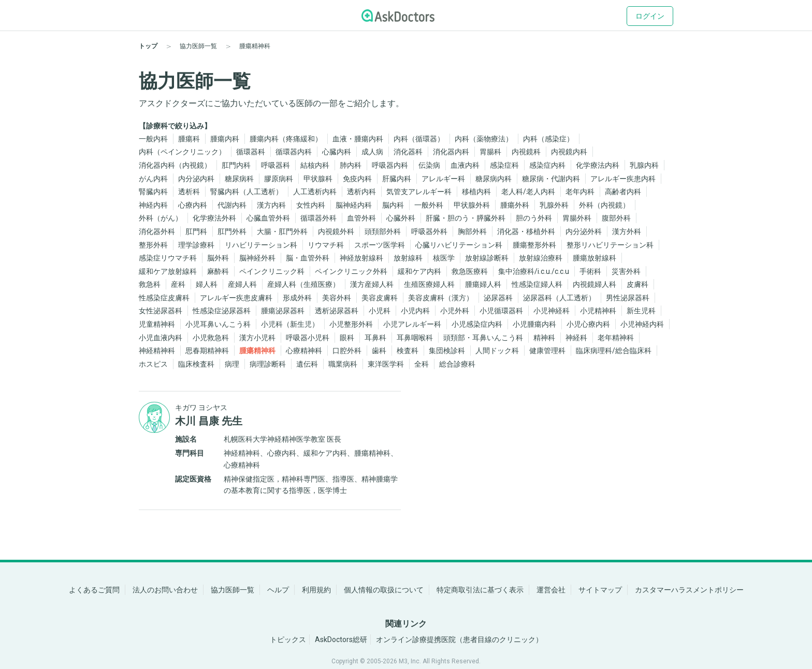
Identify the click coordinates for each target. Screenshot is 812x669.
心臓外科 (401, 218)
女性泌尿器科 (161, 311)
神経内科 (153, 205)
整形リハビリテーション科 (610, 245)
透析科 (189, 192)
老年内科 (580, 192)
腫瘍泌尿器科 (283, 311)
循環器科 (251, 152)
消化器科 (408, 152)
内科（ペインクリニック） (182, 152)
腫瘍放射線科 (594, 258)
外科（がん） (161, 218)
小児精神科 (598, 311)
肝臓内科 (397, 179)
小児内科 (415, 311)
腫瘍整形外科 (534, 245)
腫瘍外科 (515, 205)
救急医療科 (470, 271)
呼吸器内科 (390, 165)
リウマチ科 (326, 245)
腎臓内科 (153, 192)
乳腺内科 (644, 165)
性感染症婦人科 (537, 284)
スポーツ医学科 (380, 245)
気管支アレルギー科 (419, 192)
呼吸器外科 (429, 231)
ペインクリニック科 (272, 271)
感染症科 (504, 165)
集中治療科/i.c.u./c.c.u (534, 271)
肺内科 (351, 165)
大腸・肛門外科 (282, 231)
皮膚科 (637, 284)
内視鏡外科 (336, 231)
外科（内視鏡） (604, 205)
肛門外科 (232, 231)
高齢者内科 (623, 192)
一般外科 (429, 205)
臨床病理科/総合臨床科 (614, 351)
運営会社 (551, 590)
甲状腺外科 (472, 205)
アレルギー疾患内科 (623, 179)
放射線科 (408, 258)
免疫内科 (357, 179)
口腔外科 (347, 351)
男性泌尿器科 (628, 298)
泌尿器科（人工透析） (559, 298)
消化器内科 (451, 152)
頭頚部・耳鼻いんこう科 (483, 338)
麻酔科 (218, 271)
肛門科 (196, 231)
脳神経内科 (354, 205)
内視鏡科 (526, 152)
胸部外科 (472, 231)
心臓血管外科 (268, 218)
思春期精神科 (207, 351)
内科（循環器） (419, 139)
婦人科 (207, 284)
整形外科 (153, 245)
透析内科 (361, 192)
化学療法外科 (214, 218)
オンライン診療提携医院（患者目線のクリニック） (459, 639)
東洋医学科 (386, 364)
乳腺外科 (554, 205)
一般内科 (153, 139)
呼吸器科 (275, 165)
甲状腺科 (318, 179)
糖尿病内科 (494, 179)
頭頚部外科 (383, 231)
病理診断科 (268, 364)
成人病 (372, 152)
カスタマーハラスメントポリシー (689, 590)
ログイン (650, 16)
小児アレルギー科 (412, 324)
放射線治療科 (541, 258)
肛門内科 (236, 165)
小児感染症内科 (477, 324)
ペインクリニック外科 (351, 271)
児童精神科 (157, 324)
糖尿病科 (239, 179)
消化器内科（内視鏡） (175, 165)
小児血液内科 (161, 338)
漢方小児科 (257, 338)
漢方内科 (271, 205)
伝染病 (429, 165)
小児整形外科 (351, 324)
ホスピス (153, 364)
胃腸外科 (577, 218)
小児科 (380, 311)
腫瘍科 (189, 139)
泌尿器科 (498, 298)
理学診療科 (196, 245)
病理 (232, 364)
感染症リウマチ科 (168, 258)
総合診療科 (457, 364)
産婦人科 (242, 284)
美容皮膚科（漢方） (441, 298)
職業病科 (343, 364)
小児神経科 (552, 311)
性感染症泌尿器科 (222, 311)
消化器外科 (157, 231)
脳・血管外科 (308, 258)
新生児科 (641, 311)
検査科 (408, 351)
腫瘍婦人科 (483, 284)
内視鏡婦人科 (594, 284)
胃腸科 (490, 152)
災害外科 (626, 271)
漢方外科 (627, 231)
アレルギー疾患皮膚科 (236, 298)
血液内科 (465, 165)
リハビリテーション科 (261, 245)
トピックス (288, 639)
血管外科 (361, 218)
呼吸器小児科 (308, 338)
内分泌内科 (196, 179)
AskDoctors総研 (341, 639)
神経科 (576, 338)
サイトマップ (600, 590)
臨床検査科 (196, 364)
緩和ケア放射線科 (168, 271)
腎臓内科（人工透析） (247, 192)
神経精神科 (157, 351)
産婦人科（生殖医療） (303, 284)
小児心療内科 (588, 324)
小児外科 (455, 311)
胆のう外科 (534, 218)
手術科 (590, 271)
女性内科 (311, 205)
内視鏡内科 (569, 152)
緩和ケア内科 (419, 271)
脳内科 (393, 205)
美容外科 (337, 298)
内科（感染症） (548, 139)
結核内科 (315, 165)
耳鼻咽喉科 (415, 338)
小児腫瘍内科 (534, 324)
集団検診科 (447, 351)
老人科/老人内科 (528, 192)
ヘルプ (278, 590)
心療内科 (193, 205)
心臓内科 (337, 152)
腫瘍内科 (225, 139)
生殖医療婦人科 (429, 284)
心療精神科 (304, 351)
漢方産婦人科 (372, 284)
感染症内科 (547, 165)
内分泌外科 (584, 231)
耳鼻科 (375, 338)
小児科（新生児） (290, 324)
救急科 (150, 284)
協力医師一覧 (233, 590)
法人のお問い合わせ (165, 590)
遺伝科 (307, 364)
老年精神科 (616, 338)
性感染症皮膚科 (164, 298)
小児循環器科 (501, 311)
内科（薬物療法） (484, 139)
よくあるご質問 (94, 590)
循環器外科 (318, 218)
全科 (422, 364)
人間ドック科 (497, 351)
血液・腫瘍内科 (358, 139)
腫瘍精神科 (257, 351)
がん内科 (153, 179)
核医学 (444, 258)
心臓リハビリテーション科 (459, 245)
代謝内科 (232, 205)
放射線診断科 (487, 258)
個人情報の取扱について (384, 590)
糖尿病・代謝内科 (551, 179)
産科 (178, 284)
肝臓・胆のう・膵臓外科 (466, 218)
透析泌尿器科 (337, 311)
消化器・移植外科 (526, 231)
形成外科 (297, 298)
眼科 (347, 338)
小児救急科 (211, 338)
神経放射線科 (361, 258)
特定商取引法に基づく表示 (480, 590)
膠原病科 (279, 179)
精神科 (544, 338)
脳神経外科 (257, 258)
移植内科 (476, 192)
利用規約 (316, 590)
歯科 (379, 351)
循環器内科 (294, 152)
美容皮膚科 (380, 298)
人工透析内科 (315, 192)
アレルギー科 (443, 179)
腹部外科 (616, 218)
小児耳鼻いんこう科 (218, 324)
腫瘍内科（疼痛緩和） (286, 139)
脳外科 (218, 258)
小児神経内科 (642, 324)
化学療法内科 (598, 165)
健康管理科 (547, 351)
